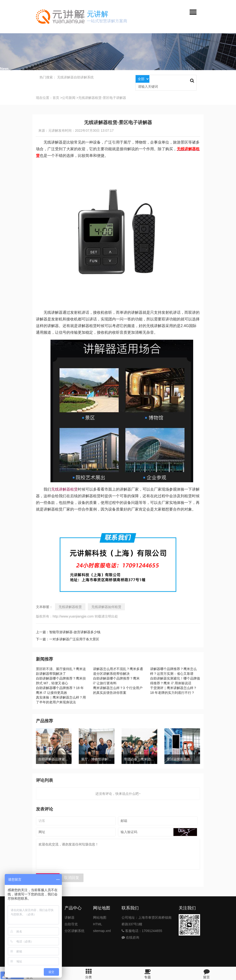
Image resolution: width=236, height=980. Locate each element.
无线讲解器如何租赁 (106, 607)
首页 (56, 98)
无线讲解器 (65, 77)
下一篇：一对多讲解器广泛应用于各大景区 (68, 639)
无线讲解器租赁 (64, 489)
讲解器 (69, 917)
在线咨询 (130, 937)
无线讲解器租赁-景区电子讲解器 (102, 98)
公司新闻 (69, 98)
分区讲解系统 (74, 931)
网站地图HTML (100, 921)
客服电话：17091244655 (142, 931)
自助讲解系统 (84, 77)
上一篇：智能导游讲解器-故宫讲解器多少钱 (68, 632)
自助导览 (71, 924)
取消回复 (72, 878)
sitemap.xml (102, 931)
